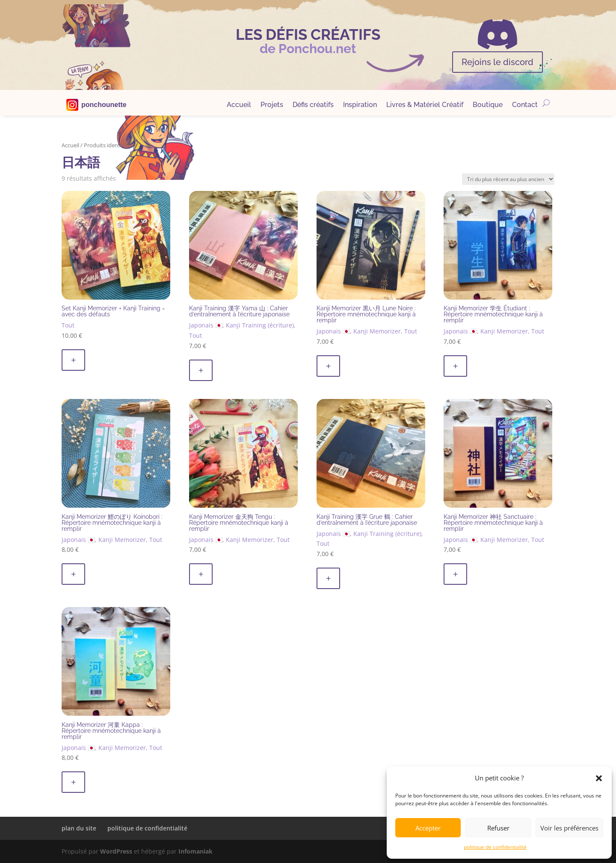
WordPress (116, 851)
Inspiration (360, 105)
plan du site (79, 828)
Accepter (428, 828)
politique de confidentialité (495, 847)
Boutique (488, 105)
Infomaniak (195, 851)
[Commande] (508, 179)
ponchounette (104, 105)
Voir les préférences (569, 828)
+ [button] (73, 360)
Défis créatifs (313, 105)
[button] (599, 778)
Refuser (498, 828)
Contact (525, 105)
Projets (272, 105)
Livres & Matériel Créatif (425, 105)
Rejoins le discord (498, 62)
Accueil (239, 105)
